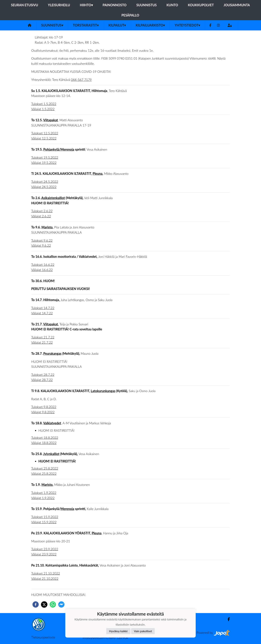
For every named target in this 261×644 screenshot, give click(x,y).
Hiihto (86, 5)
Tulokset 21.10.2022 (46, 573)
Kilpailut (117, 25)
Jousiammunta (237, 5)
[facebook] (36, 604)
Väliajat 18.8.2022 (44, 443)
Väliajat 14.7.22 (42, 313)
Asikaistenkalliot (53, 198)
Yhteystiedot (187, 25)
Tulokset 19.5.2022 (45, 157)
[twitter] (44, 604)
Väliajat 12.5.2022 (44, 138)
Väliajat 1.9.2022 (43, 498)
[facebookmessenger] (61, 604)
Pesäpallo (130, 15)
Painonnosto (115, 5)
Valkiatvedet (52, 423)
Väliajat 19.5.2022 (44, 163)
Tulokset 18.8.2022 (45, 438)
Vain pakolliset (143, 631)
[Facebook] (210, 25)
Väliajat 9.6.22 (41, 245)
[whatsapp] (53, 604)
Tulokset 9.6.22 (42, 240)
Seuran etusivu (25, 5)
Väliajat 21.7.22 (42, 342)
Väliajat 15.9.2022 (44, 522)
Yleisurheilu (59, 5)
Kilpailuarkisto (150, 25)
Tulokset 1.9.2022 (44, 493)
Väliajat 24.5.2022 (44, 187)
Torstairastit (86, 25)
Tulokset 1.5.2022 (44, 104)
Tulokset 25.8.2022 (45, 468)
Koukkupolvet (201, 5)
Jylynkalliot (51, 454)
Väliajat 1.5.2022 (43, 109)
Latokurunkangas (103, 391)
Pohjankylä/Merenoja (59, 149)
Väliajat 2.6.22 (41, 216)
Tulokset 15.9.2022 (45, 517)
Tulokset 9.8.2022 (44, 407)
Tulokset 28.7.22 (43, 375)
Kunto (172, 5)
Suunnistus (147, 5)
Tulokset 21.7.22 (43, 337)
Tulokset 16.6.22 (43, 265)
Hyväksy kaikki (118, 631)
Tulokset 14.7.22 (43, 308)
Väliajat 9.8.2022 (43, 412)
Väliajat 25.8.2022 (44, 474)
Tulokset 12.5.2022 (45, 133)
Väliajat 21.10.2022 (45, 579)
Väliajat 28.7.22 (42, 380)
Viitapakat (50, 120)
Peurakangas (52, 353)
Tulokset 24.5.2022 (45, 182)
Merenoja (67, 509)
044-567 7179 (81, 80)
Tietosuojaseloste (43, 637)
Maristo (47, 227)
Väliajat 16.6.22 (42, 270)
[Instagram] (218, 25)
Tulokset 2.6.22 (42, 211)
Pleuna (98, 174)
